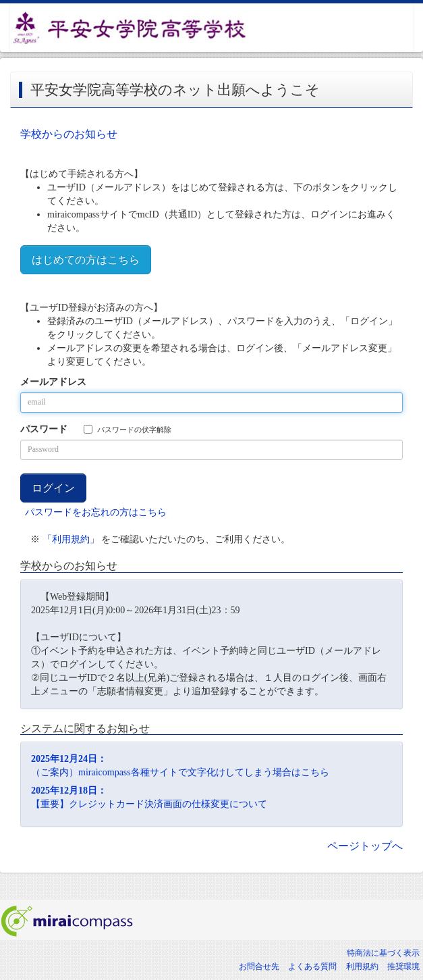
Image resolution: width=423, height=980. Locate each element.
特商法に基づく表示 (383, 953)
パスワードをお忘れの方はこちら (96, 512)
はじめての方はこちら (86, 260)
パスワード (44, 429)
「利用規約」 (71, 539)
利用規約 (362, 966)
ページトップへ (365, 846)
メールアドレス (53, 382)
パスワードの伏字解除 (128, 429)
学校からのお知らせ (69, 134)
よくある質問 (312, 966)
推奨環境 (403, 966)
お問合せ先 (259, 966)
